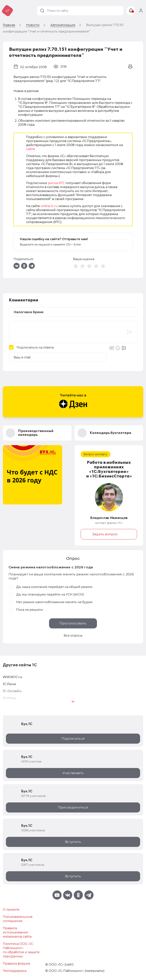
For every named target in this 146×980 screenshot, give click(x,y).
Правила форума (16, 964)
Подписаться (73, 739)
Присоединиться (73, 807)
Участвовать (73, 773)
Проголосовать (73, 623)
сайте (31, 149)
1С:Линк (10, 684)
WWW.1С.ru (13, 677)
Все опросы (73, 636)
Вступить (73, 842)
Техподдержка (15, 971)
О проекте (11, 910)
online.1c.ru (49, 206)
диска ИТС (56, 183)
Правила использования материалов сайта (17, 932)
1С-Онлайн (12, 691)
